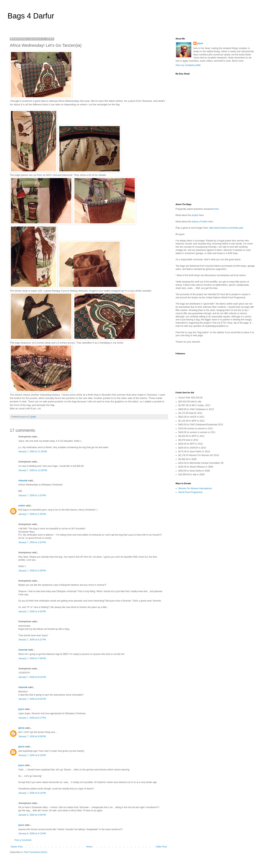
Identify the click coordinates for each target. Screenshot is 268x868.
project (195, 215)
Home (89, 847)
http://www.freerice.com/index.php (226, 228)
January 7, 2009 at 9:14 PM (32, 793)
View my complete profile (188, 65)
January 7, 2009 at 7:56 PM (32, 658)
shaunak (23, 481)
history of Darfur (200, 222)
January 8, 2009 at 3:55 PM (32, 815)
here (216, 209)
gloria (21, 728)
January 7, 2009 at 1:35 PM (32, 514)
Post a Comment (23, 840)
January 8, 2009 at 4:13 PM (32, 834)
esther (22, 506)
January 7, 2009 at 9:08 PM (32, 736)
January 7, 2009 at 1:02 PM (32, 495)
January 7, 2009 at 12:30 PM (33, 470)
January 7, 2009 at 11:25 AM (33, 452)
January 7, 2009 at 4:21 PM (32, 640)
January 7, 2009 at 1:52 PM (32, 542)
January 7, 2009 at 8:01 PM (32, 677)
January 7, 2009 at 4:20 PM (32, 612)
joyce (21, 709)
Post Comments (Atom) (35, 852)
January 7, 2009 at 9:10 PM (32, 755)
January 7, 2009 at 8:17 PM (32, 718)
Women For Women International (195, 488)
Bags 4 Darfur (31, 16)
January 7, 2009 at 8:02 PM (32, 699)
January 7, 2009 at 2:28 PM (32, 571)
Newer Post (17, 847)
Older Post (161, 847)
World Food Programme (190, 492)
